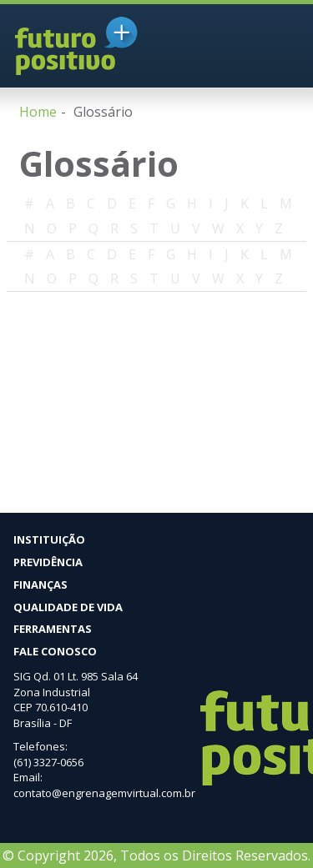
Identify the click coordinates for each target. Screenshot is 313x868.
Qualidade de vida (68, 607)
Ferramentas (53, 629)
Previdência (48, 562)
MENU (280, 48)
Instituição (49, 539)
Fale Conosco (55, 651)
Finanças (40, 585)
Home (38, 112)
